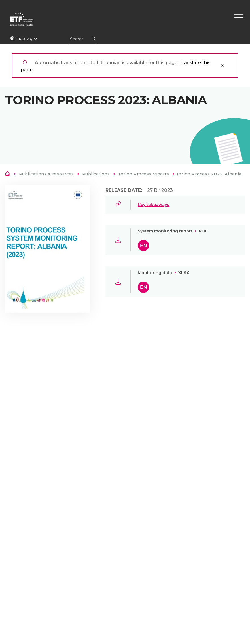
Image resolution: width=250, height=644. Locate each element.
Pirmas (9, 175)
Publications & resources (46, 174)
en (143, 246)
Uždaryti (222, 66)
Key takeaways (153, 205)
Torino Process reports (143, 174)
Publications (96, 174)
